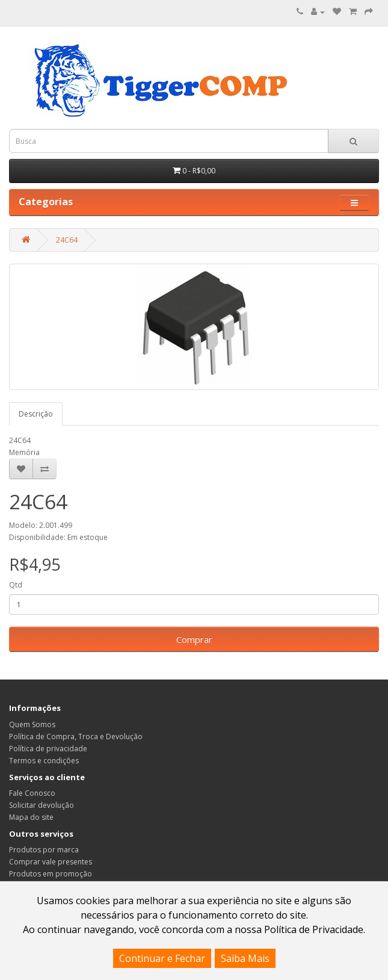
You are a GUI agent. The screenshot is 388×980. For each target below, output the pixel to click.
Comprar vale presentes (51, 862)
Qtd (16, 585)
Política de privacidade (48, 749)
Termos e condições (44, 761)
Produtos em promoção (51, 874)
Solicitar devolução (42, 805)
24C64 (67, 240)
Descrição (36, 414)
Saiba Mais (245, 958)
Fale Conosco (32, 793)
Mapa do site (31, 817)
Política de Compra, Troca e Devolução (76, 737)
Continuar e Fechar (162, 958)
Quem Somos (32, 724)
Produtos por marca (44, 850)
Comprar (194, 639)
